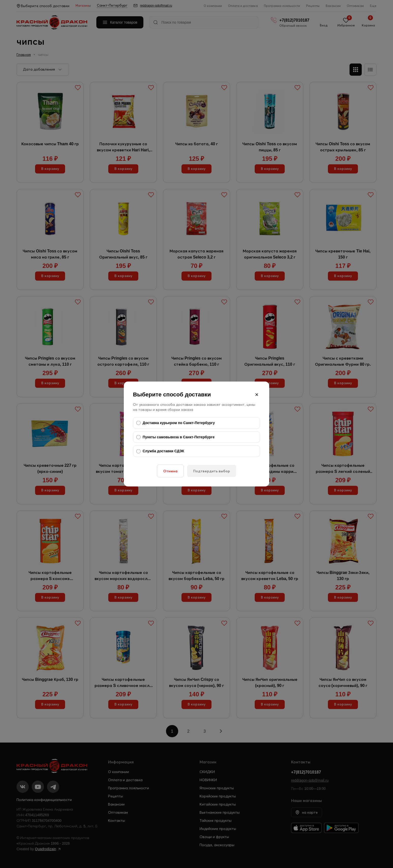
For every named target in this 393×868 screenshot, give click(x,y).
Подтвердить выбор (212, 471)
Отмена (170, 471)
